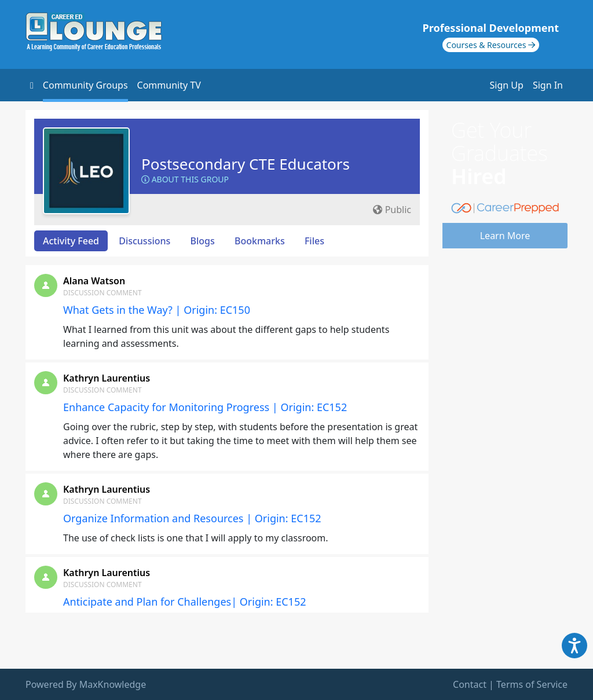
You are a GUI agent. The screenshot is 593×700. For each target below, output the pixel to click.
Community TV (169, 85)
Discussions (144, 241)
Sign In (548, 85)
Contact (470, 684)
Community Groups (85, 85)
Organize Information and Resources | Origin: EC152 (192, 518)
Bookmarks (260, 241)
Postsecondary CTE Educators (246, 164)
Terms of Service (532, 684)
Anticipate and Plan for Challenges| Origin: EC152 (185, 602)
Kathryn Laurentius (107, 378)
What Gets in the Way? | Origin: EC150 (157, 310)
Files (314, 241)
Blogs (203, 241)
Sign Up (507, 85)
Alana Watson (94, 281)
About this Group (185, 179)
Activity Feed (71, 241)
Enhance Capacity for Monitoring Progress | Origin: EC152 (205, 407)
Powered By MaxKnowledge (86, 684)
